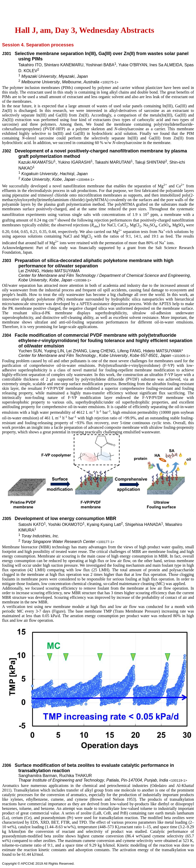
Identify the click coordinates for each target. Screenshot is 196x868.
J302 (7, 151)
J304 (7, 335)
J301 (7, 54)
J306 (7, 765)
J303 (7, 261)
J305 (7, 519)
